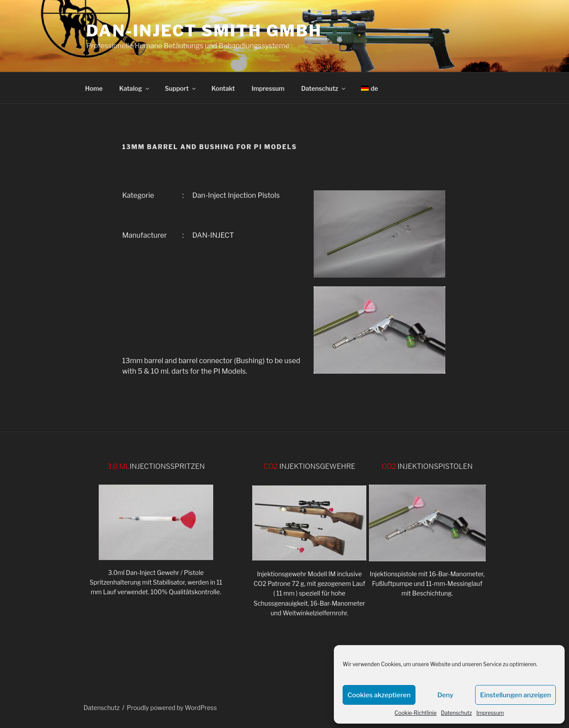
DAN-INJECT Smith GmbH (204, 31)
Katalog (135, 88)
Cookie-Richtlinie (415, 713)
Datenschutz (456, 713)
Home (94, 88)
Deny (445, 695)
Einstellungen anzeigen (515, 695)
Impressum (490, 713)
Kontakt (223, 88)
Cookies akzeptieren (379, 695)
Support (181, 88)
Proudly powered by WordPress (172, 708)
